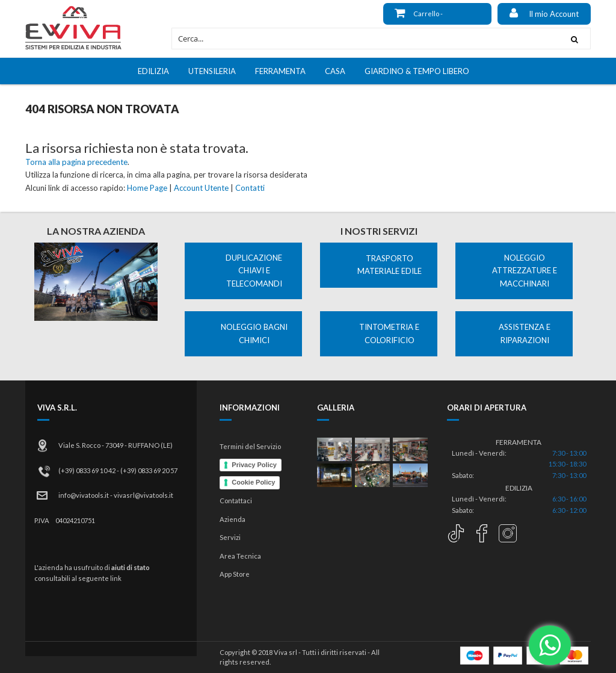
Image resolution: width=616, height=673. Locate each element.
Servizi (230, 537)
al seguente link (97, 578)
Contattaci (236, 501)
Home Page (147, 188)
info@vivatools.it (84, 495)
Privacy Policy (254, 465)
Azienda (233, 519)
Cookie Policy (253, 482)
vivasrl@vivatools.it (143, 495)
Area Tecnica (240, 556)
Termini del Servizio (250, 446)
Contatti (250, 188)
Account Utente (201, 188)
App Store (235, 574)
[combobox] (365, 39)
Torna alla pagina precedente (76, 162)
